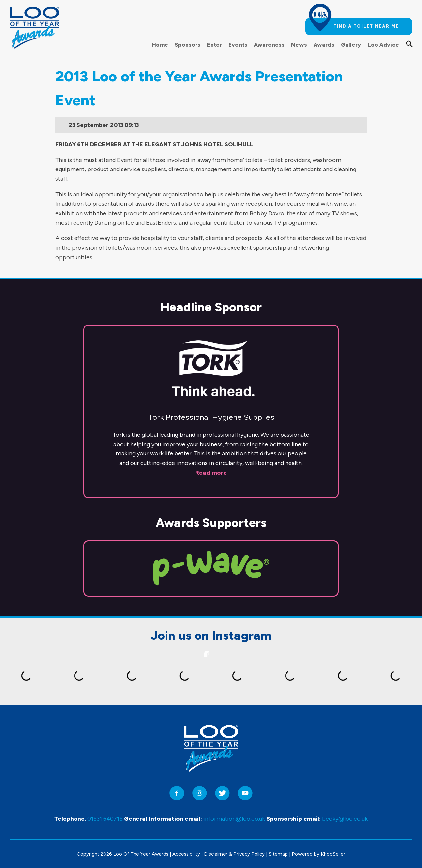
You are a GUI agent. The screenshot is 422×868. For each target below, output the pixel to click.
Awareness (269, 45)
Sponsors (188, 45)
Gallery (351, 45)
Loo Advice (383, 45)
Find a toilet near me (366, 26)
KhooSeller (333, 854)
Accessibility (186, 854)
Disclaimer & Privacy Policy (234, 854)
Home (160, 45)
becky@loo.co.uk (345, 819)
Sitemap (278, 854)
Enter (214, 45)
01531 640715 (105, 819)
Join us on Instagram (211, 635)
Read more (211, 473)
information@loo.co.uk (234, 819)
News (299, 45)
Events (238, 45)
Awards (324, 45)
